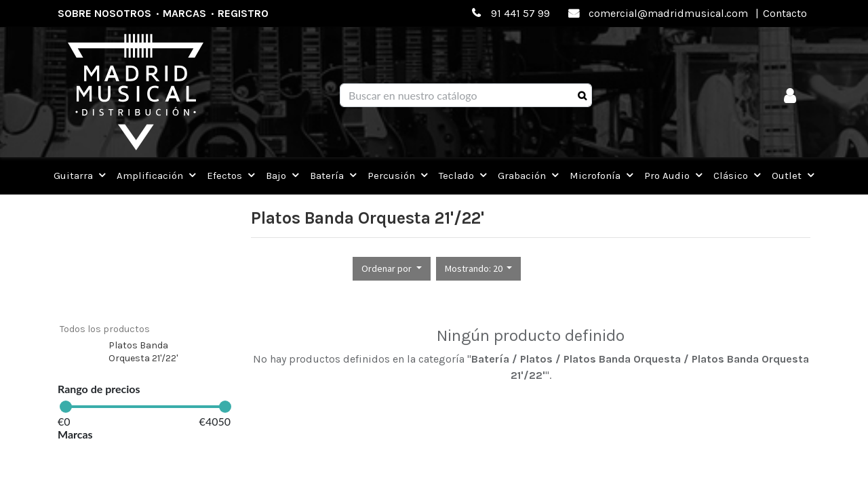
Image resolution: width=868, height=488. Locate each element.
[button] (392, 269)
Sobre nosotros (104, 13)
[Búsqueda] (582, 96)
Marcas (184, 13)
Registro (243, 13)
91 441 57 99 (520, 13)
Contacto (785, 13)
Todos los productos (105, 329)
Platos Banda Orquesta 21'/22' (143, 352)
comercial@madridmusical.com (668, 13)
